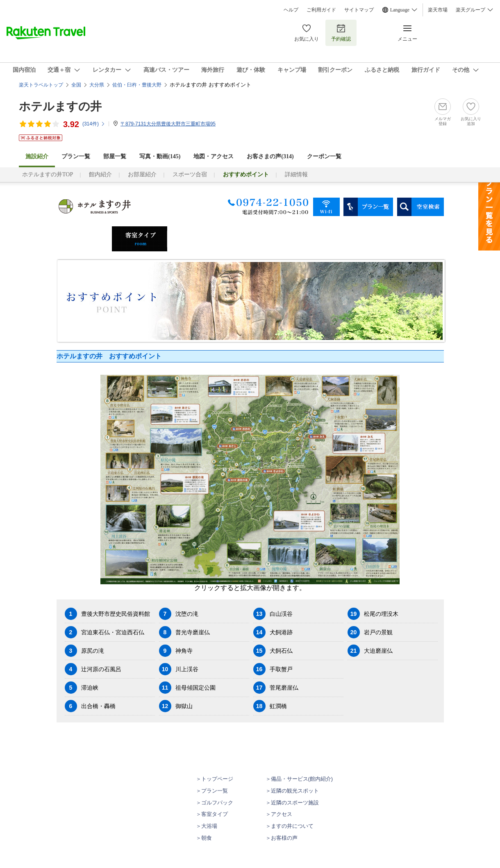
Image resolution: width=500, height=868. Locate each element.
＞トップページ (215, 779)
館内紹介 (100, 174)
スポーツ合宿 (190, 174)
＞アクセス (279, 814)
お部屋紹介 (142, 174)
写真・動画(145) (160, 156)
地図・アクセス (214, 156)
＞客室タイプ (212, 814)
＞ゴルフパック (215, 803)
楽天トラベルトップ (41, 85)
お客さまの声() (270, 156)
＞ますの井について (290, 826)
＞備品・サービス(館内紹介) (299, 779)
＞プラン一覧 (212, 791)
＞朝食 (204, 838)
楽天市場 (438, 10)
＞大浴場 (207, 826)
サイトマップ (359, 10)
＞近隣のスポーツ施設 (292, 803)
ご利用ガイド (321, 10)
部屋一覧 (115, 156)
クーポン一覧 (324, 156)
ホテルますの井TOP (48, 174)
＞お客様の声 (282, 838)
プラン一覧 (76, 156)
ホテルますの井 (60, 106)
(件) (94, 124)
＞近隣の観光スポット (292, 791)
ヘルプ (291, 10)
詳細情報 (296, 174)
